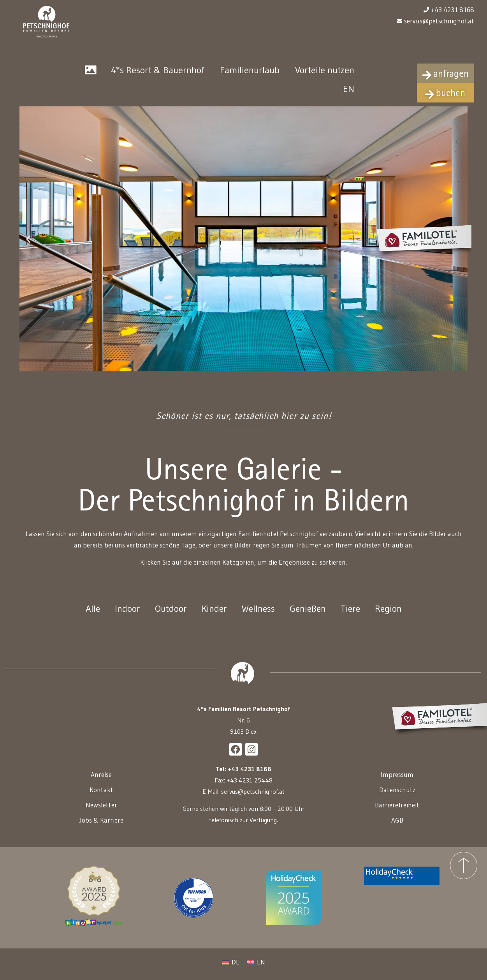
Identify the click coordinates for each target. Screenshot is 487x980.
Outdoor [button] (169, 614)
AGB (397, 825)
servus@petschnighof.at (253, 797)
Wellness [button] (258, 614)
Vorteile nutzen (325, 75)
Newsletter (101, 810)
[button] (28, 243)
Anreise (101, 780)
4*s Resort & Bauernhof (158, 75)
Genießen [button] (308, 614)
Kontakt (101, 795)
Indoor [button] (126, 614)
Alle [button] (91, 614)
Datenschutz (397, 795)
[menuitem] (349, 94)
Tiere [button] (352, 614)
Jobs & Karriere (101, 825)
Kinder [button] (213, 614)
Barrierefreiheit (397, 810)
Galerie (91, 75)
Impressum (397, 780)
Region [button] (390, 614)
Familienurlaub (250, 75)
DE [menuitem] (236, 967)
